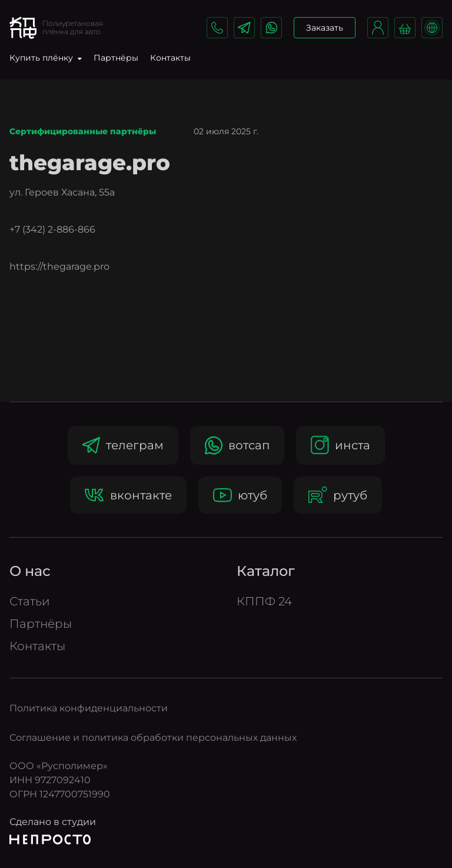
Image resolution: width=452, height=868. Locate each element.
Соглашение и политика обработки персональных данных (153, 738)
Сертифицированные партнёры (83, 132)
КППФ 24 (264, 601)
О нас (30, 571)
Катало (266, 571)
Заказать (325, 28)
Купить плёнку (46, 58)
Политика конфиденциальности (89, 708)
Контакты (170, 58)
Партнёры (116, 58)
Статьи (30, 601)
